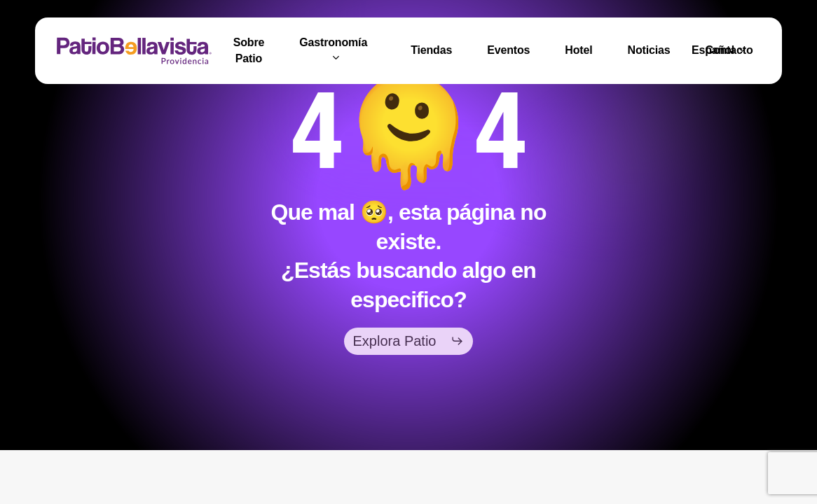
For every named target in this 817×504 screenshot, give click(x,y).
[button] (409, 341)
